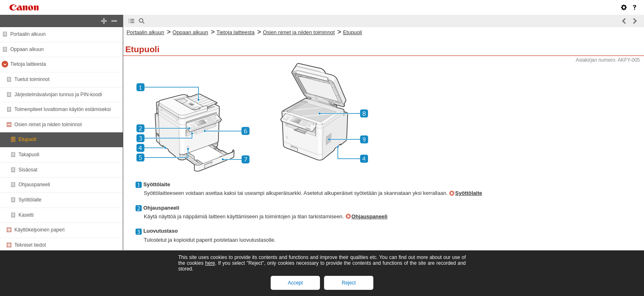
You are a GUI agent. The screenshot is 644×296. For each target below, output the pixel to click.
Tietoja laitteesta (28, 64)
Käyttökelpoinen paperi (39, 230)
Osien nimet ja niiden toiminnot (48, 125)
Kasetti (26, 215)
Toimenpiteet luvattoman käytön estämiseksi (63, 109)
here (210, 263)
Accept (296, 283)
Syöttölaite (30, 200)
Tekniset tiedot (30, 245)
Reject (349, 283)
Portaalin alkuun (28, 34)
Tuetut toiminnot (32, 79)
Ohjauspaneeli (34, 185)
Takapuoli (29, 155)
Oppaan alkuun (27, 49)
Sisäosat (28, 170)
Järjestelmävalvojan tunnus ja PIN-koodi (58, 95)
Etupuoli (27, 139)
